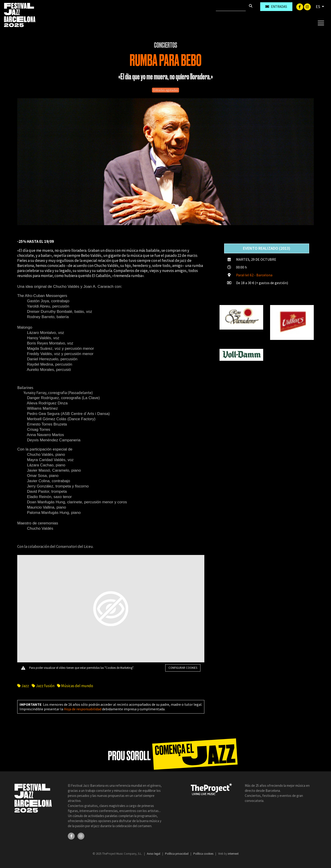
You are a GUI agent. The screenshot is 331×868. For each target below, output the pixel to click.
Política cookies (204, 854)
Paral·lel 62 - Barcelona (254, 275)
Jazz (23, 686)
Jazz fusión (43, 686)
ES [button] (318, 7)
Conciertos (166, 45)
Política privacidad (177, 854)
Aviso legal (154, 854)
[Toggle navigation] (321, 23)
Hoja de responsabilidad (83, 709)
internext (233, 854)
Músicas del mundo (75, 686)
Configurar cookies (183, 668)
